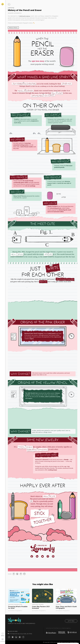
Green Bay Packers (38, 604)
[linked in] (17, 574)
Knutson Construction (15, 604)
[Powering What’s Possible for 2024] (19, 602)
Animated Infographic (15, 13)
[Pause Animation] (13, 28)
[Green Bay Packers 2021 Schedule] (43, 602)
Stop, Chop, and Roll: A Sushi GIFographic (66, 607)
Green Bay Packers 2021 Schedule (41, 607)
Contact (3, 640)
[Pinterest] (21, 574)
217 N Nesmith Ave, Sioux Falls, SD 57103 (20, 634)
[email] (24, 574)
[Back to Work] (9, 4)
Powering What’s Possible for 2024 (18, 607)
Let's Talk (71, 621)
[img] (43, 301)
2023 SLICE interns (25, 16)
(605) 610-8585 (13, 631)
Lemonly (11, 8)
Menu (3, 634)
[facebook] (14, 574)
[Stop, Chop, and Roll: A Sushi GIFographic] (66, 602)
